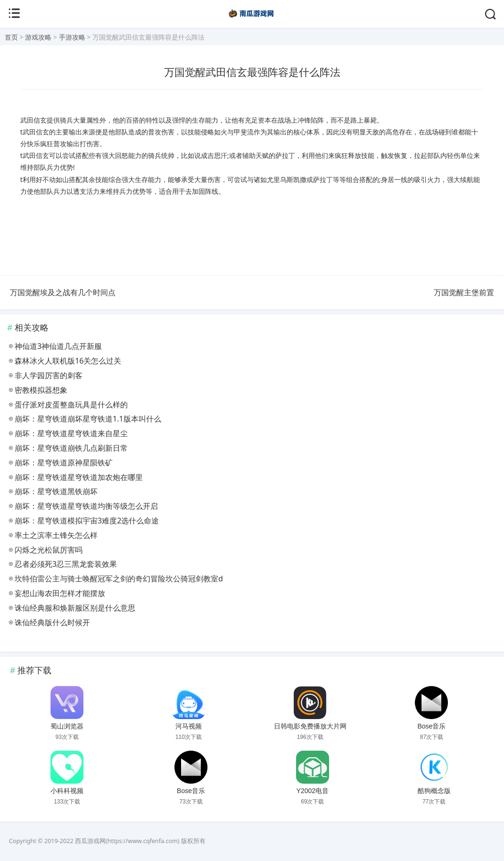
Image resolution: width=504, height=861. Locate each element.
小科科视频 (67, 791)
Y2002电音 (313, 791)
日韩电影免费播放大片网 (310, 726)
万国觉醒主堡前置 (464, 292)
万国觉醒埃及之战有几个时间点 (63, 292)
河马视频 (189, 726)
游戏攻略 (38, 37)
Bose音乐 (431, 726)
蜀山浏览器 (67, 726)
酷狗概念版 (434, 791)
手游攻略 (72, 37)
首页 (11, 37)
